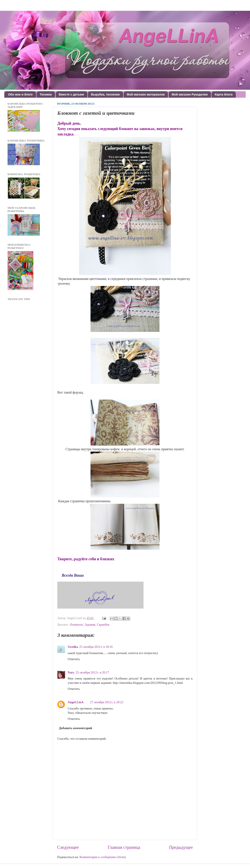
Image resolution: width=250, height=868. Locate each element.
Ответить (74, 659)
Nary (71, 672)
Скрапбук (103, 625)
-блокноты (76, 625)
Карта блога (224, 94)
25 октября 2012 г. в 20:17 (92, 672)
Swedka (73, 647)
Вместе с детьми (71, 94)
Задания (90, 625)
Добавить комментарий (75, 728)
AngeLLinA (76, 702)
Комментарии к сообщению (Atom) (103, 857)
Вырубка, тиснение (105, 94)
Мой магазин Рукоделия (190, 94)
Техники (46, 94)
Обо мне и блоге (20, 94)
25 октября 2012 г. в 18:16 (96, 647)
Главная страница (124, 847)
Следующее (68, 847)
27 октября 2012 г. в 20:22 (107, 702)
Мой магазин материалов (146, 94)
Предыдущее (181, 847)
